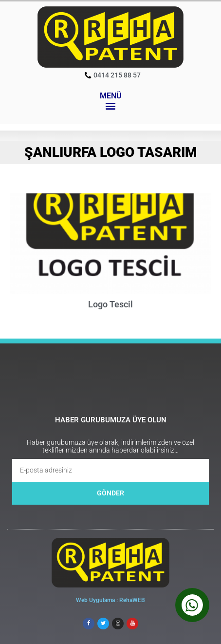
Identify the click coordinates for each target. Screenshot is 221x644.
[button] (111, 106)
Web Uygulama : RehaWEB (110, 600)
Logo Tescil (110, 304)
